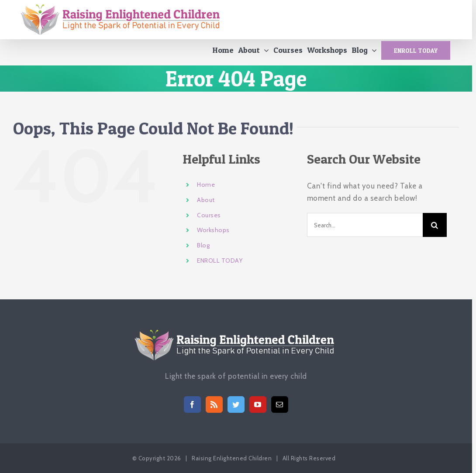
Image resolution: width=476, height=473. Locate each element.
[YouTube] (258, 404)
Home (206, 189)
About (206, 204)
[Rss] (214, 404)
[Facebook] (192, 404)
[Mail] (280, 404)
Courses (209, 219)
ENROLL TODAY (220, 265)
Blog (203, 250)
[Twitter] (236, 404)
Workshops (213, 234)
